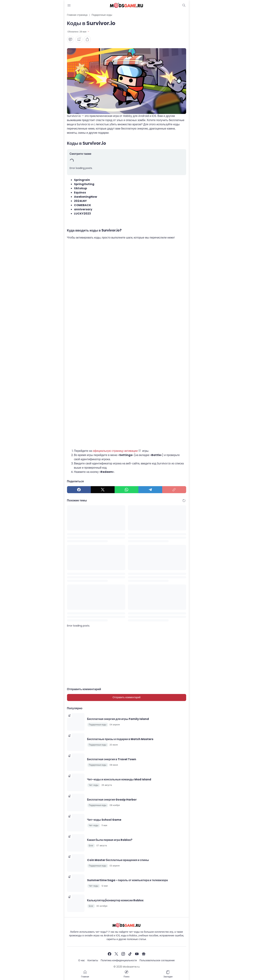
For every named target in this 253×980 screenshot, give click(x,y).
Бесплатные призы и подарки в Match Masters (120, 739)
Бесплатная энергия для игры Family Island (118, 719)
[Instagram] (123, 954)
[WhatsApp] (126, 490)
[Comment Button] (71, 39)
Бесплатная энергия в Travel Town (112, 759)
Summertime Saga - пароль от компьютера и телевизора (127, 880)
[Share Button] (87, 39)
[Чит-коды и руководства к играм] (127, 925)
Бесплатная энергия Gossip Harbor (112, 800)
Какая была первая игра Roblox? (110, 840)
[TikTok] (130, 954)
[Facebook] (79, 490)
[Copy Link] (174, 490)
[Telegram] (150, 490)
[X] (103, 490)
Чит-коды (94, 785)
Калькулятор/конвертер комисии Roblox (115, 900)
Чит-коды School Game (104, 820)
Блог (91, 845)
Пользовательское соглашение (157, 960)
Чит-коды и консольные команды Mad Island (119, 779)
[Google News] (144, 954)
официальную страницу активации (115, 451)
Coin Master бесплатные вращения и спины (118, 860)
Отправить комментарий (126, 697)
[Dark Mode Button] (184, 5)
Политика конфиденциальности (119, 960)
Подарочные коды (98, 725)
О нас (81, 960)
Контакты (93, 960)
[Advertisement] (127, 278)
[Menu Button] (69, 5)
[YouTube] (137, 954)
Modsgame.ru (131, 967)
